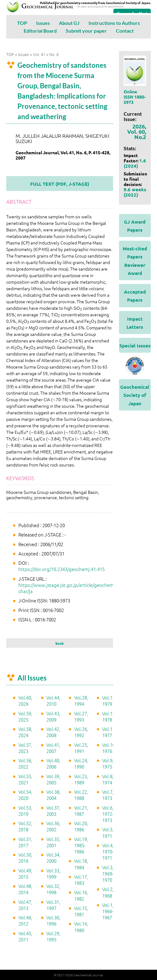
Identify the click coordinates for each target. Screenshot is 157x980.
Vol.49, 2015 (25, 873)
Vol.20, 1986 (81, 826)
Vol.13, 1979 (109, 701)
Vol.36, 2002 (53, 826)
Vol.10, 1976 (109, 748)
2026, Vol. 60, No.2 (137, 131)
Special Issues (135, 346)
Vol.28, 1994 (81, 701)
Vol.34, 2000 (53, 858)
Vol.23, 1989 (81, 779)
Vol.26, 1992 (81, 732)
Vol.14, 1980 (81, 927)
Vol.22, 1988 (81, 795)
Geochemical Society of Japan (135, 395)
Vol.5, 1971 (108, 832)
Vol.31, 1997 (53, 905)
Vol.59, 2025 (25, 716)
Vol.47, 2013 (25, 905)
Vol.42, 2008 (53, 732)
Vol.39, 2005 (53, 779)
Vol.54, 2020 (25, 795)
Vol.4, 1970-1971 (108, 852)
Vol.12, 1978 (109, 716)
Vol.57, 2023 (25, 748)
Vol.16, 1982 (81, 895)
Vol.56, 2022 (25, 763)
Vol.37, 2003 (53, 811)
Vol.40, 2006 (53, 763)
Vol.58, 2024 (25, 732)
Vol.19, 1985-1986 (81, 845)
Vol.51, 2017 (25, 842)
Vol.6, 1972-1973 (108, 814)
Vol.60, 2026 (25, 701)
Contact (125, 31)
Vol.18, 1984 (81, 864)
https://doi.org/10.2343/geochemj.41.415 (62, 569)
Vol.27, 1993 (81, 716)
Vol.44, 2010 (53, 701)
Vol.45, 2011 (25, 936)
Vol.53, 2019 (25, 811)
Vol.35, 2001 (53, 842)
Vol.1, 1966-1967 (108, 911)
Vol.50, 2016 (25, 858)
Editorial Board (40, 31)
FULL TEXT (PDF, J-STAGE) (60, 184)
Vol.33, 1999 (53, 873)
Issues (43, 23)
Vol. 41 (39, 54)
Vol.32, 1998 (53, 889)
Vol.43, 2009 (53, 716)
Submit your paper (86, 31)
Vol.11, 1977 (109, 732)
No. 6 (54, 54)
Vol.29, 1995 (53, 936)
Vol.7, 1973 (108, 795)
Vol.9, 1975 (108, 763)
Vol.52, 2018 (25, 826)
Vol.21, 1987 (81, 811)
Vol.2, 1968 (108, 892)
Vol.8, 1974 (108, 779)
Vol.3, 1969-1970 (108, 874)
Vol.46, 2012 (25, 920)
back (60, 643)
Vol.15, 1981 (81, 911)
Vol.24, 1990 (81, 763)
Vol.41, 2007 (53, 748)
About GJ (69, 23)
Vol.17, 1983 (81, 880)
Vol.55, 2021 (25, 779)
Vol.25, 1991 (81, 748)
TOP (22, 23)
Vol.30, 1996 (53, 920)
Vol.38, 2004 (53, 795)
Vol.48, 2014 (25, 889)
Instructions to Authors (114, 23)
